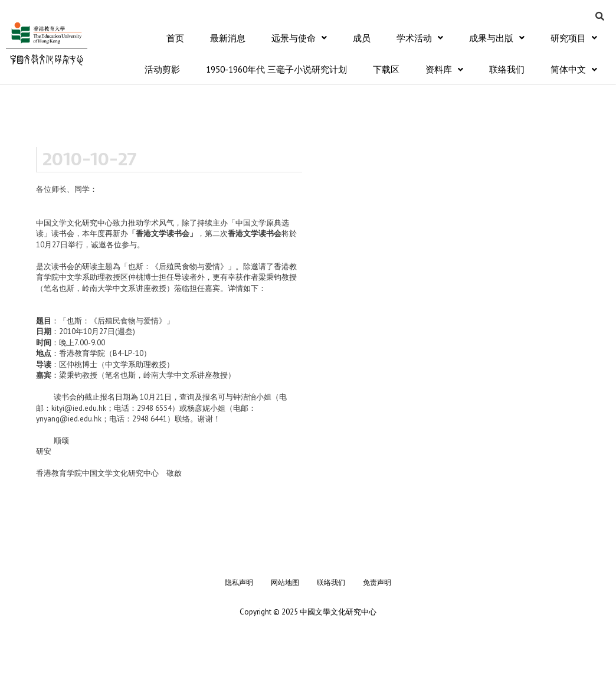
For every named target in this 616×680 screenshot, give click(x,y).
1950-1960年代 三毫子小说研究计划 (276, 70)
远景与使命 (299, 38)
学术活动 (420, 38)
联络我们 (507, 70)
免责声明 (377, 583)
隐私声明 (239, 583)
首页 (175, 38)
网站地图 (285, 583)
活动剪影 (162, 70)
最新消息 (228, 38)
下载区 (386, 70)
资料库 (444, 70)
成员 (362, 38)
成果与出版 (497, 38)
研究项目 (574, 38)
